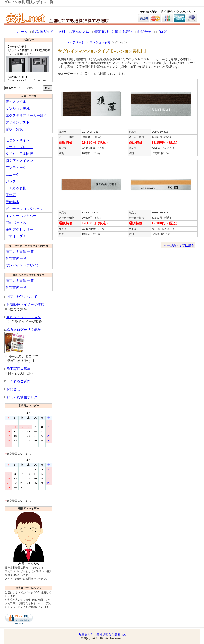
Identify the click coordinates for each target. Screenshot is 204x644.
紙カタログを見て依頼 (24, 330)
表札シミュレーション (24, 317)
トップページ (76, 42)
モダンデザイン (18, 140)
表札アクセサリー (19, 229)
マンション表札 (18, 109)
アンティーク (16, 168)
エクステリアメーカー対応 (26, 115)
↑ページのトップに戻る (178, 245)
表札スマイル (16, 102)
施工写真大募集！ (20, 369)
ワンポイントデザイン (23, 265)
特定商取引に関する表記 (113, 32)
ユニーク (12, 174)
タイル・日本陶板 (19, 154)
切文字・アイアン (19, 161)
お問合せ (144, 32)
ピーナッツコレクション (24, 209)
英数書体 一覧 (16, 258)
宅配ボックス (16, 223)
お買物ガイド (43, 32)
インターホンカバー (21, 216)
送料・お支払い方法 (74, 32)
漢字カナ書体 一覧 (20, 252)
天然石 (11, 195)
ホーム (22, 32)
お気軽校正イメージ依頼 (25, 305)
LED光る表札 (16, 188)
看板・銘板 (14, 129)
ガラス (11, 181)
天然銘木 (12, 202)
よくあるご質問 (18, 381)
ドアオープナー (18, 236)
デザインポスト (18, 122)
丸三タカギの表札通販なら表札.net (102, 635)
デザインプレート (19, 147)
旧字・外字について (22, 297)
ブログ (161, 32)
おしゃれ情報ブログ (22, 397)
